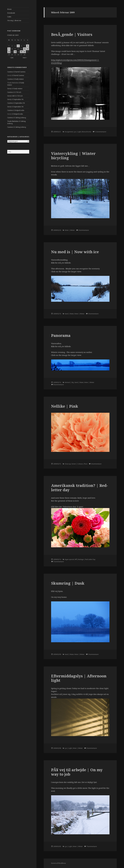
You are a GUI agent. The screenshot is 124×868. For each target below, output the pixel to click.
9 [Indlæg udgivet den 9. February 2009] (9, 49)
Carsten (10, 72)
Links (9, 17)
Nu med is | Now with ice (75, 252)
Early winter (19, 79)
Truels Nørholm (13, 121)
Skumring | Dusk (68, 583)
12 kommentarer (101, 132)
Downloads (11, 13)
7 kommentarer (92, 846)
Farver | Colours (77, 464)
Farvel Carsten (20, 72)
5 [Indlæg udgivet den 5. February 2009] (18, 46)
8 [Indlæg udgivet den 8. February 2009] (28, 46)
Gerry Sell (11, 96)
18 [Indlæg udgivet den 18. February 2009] (15, 52)
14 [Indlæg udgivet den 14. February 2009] (24, 49)
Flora (86, 464)
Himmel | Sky (69, 382)
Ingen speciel (69, 559)
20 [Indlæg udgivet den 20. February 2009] (21, 52)
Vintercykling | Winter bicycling (73, 156)
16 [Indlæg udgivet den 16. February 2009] (9, 52)
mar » (25, 58)
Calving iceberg (20, 118)
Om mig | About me (14, 20)
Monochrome (86, 132)
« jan (12, 58)
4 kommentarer (96, 464)
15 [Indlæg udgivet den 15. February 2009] (28, 49)
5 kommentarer (59, 562)
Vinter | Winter (70, 230)
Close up (68, 464)
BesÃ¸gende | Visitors (72, 34)
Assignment (69, 132)
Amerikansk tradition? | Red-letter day (79, 488)
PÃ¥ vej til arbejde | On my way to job (77, 772)
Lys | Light (77, 132)
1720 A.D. (18, 92)
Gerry (9, 89)
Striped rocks (20, 110)
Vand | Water (69, 314)
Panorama (61, 335)
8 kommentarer (59, 385)
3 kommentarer (84, 230)
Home (9, 9)
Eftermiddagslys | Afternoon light (79, 678)
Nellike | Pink (65, 406)
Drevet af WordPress (58, 863)
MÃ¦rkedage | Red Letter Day (85, 559)
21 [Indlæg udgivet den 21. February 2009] (24, 52)
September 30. (19, 99)
